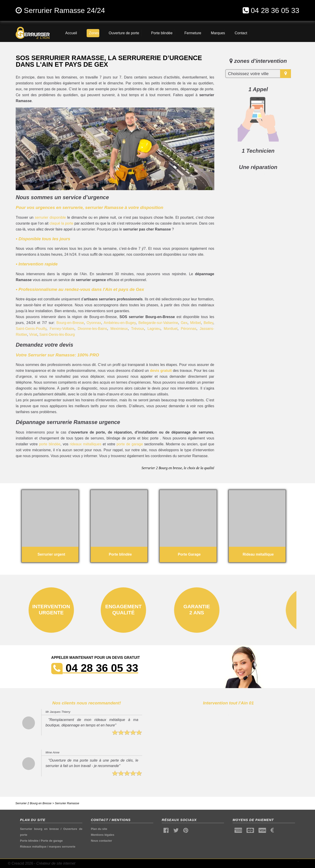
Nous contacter (101, 841)
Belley (208, 323)
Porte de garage (52, 841)
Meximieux (119, 329)
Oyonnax (94, 323)
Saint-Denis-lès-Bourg (57, 335)
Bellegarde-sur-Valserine (158, 323)
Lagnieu (154, 329)
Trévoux (138, 329)
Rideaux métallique (33, 847)
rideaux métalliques (86, 444)
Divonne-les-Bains (92, 329)
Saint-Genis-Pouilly (31, 329)
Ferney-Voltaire (62, 329)
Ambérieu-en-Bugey (120, 323)
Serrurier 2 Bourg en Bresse (33, 803)
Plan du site (99, 829)
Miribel (196, 323)
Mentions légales (103, 835)
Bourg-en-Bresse (70, 323)
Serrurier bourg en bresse (39, 829)
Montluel (171, 329)
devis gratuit (161, 371)
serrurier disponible (50, 217)
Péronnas (189, 329)
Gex (184, 323)
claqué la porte (61, 223)
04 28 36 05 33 (275, 10)
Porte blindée (29, 841)
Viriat (33, 335)
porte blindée (50, 444)
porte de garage (130, 444)
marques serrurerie (62, 847)
